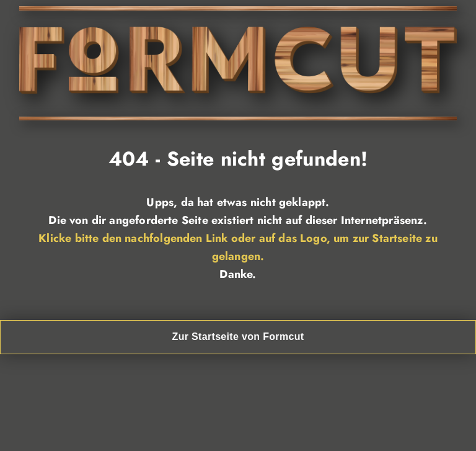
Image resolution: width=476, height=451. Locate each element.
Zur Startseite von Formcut (238, 337)
